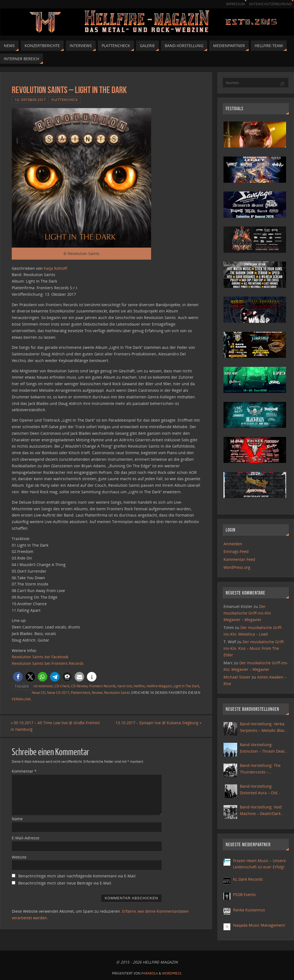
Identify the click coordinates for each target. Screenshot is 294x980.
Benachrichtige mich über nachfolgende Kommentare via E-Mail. (77, 876)
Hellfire (139, 686)
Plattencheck (64, 100)
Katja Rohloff (55, 268)
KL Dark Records (248, 879)
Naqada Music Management (259, 925)
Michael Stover (237, 677)
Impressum (233, 4)
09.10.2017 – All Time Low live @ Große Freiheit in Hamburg (56, 726)
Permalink (21, 699)
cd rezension (43, 686)
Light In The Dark (186, 686)
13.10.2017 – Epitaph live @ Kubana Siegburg (157, 723)
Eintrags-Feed (236, 551)
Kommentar (24, 771)
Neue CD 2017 (58, 692)
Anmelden (233, 544)
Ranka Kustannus (249, 910)
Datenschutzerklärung (270, 4)
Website (19, 857)
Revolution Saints (117, 692)
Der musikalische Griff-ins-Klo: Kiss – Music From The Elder (254, 648)
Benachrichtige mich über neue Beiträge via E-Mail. (65, 883)
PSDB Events (244, 895)
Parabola (150, 973)
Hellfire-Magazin (159, 686)
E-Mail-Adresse (26, 838)
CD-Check (62, 686)
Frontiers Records (102, 686)
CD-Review (79, 686)
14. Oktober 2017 (30, 100)
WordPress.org (237, 567)
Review (97, 692)
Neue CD (39, 692)
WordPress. (172, 973)
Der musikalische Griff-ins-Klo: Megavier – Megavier (248, 613)
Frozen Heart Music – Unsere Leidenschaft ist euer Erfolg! (259, 864)
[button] (18, 677)
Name (17, 819)
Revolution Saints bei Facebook (40, 657)
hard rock (125, 686)
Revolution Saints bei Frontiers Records (48, 663)
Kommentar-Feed (239, 559)
